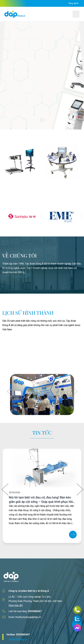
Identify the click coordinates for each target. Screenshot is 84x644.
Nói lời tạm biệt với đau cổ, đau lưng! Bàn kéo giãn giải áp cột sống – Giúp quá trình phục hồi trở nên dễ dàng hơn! (41, 502)
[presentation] (9, 391)
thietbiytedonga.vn (18, 639)
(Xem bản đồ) (16, 605)
